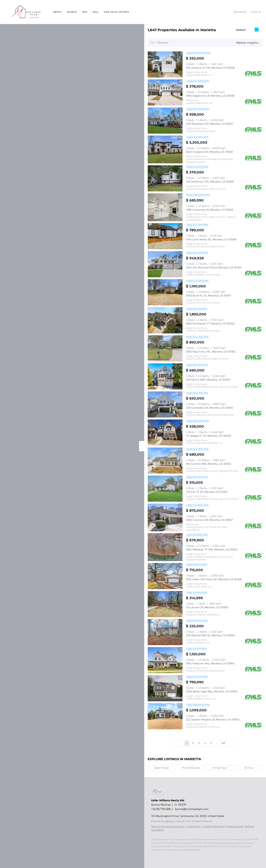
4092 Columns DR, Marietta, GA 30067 (209, 520)
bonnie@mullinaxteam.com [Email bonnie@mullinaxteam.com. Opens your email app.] (192, 809)
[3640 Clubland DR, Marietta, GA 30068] (165, 149)
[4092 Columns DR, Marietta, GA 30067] (165, 518)
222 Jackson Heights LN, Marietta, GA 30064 (213, 720)
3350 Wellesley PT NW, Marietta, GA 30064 (212, 550)
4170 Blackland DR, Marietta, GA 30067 (210, 124)
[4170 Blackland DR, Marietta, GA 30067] (165, 121)
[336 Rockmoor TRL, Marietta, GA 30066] (165, 178)
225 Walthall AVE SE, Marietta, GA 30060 (211, 635)
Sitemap (249, 826)
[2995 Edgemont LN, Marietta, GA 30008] (165, 92)
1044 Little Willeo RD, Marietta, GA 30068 (211, 240)
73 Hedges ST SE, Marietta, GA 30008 (208, 436)
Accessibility (158, 830)
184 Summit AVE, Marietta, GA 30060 (209, 464)
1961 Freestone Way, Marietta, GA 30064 (210, 663)
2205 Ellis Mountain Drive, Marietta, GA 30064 (214, 268)
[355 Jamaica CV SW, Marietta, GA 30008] (165, 64)
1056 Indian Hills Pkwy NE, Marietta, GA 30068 (214, 579)
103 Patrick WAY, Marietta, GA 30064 (208, 380)
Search (72, 12)
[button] (26, 12)
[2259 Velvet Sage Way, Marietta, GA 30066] (165, 688)
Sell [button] (96, 12)
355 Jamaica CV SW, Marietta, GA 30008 (210, 68)
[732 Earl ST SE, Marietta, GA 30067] (165, 489)
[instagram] (160, 855)
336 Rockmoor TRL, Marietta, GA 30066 (210, 182)
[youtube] (167, 855)
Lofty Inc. (169, 821)
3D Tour (249, 768)
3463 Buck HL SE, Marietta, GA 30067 (209, 296)
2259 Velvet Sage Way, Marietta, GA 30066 (212, 692)
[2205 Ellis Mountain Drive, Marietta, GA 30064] (165, 264)
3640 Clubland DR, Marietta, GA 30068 (209, 152)
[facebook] (153, 855)
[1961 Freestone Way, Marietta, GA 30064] (165, 660)
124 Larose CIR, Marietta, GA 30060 (207, 607)
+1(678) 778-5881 (161, 809)
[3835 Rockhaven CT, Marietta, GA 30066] (165, 320)
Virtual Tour (220, 768)
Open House (161, 768)
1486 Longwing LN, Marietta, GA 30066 (210, 210)
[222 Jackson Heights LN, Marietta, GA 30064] (165, 716)
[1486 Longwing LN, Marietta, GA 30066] (165, 207)
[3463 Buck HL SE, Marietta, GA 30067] (165, 292)
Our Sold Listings (116, 12)
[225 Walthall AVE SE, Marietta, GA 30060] (165, 632)
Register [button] (240, 12)
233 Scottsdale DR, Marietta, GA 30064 (209, 408)
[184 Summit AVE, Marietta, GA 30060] (165, 461)
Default (241, 30)
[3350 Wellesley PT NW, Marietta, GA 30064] (165, 547)
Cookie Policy (194, 826)
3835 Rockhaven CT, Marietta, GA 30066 (210, 324)
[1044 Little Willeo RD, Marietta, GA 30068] (165, 236)
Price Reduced (191, 768)
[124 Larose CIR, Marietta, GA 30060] (165, 604)
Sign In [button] (256, 12)
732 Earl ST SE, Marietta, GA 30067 (207, 492)
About (57, 12)
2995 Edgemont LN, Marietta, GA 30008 (210, 96)
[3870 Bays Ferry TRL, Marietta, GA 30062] (165, 348)
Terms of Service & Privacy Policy (168, 826)
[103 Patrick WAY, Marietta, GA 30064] (165, 376)
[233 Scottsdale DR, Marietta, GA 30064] (165, 404)
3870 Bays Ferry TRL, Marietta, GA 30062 (211, 352)
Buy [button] (85, 12)
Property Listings (234, 826)
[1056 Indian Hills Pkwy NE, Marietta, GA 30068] (165, 576)
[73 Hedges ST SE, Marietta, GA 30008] (165, 433)
